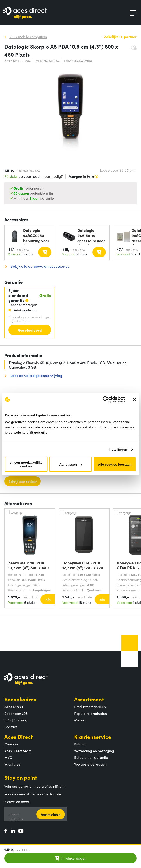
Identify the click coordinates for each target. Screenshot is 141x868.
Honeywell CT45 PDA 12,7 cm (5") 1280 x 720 (83, 565)
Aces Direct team (18, 751)
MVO (8, 757)
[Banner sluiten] (134, 399)
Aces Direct (19, 736)
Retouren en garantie (91, 757)
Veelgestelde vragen (90, 764)
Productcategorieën (90, 707)
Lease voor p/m (118, 170)
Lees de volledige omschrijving (36, 375)
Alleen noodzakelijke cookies (26, 464)
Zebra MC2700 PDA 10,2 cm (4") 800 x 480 (28, 565)
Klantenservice (93, 736)
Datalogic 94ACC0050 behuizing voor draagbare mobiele (36, 236)
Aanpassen (71, 464)
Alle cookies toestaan (115, 464)
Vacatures (12, 764)
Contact (11, 727)
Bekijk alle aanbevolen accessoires (39, 266)
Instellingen (118, 449)
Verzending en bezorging (94, 751)
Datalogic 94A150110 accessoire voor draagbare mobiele (91, 236)
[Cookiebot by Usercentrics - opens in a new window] (106, 399)
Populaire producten (91, 713)
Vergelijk (17, 513)
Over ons (11, 744)
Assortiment (89, 699)
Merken (80, 720)
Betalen (80, 744)
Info (48, 599)
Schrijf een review (23, 481)
